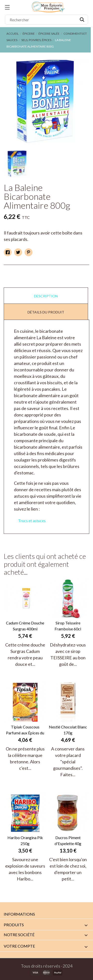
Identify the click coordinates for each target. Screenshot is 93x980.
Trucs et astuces (32, 521)
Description (46, 296)
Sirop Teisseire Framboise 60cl (68, 626)
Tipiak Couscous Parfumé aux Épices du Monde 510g (25, 730)
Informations (19, 914)
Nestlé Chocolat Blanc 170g (68, 730)
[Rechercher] (46, 20)
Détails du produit (46, 312)
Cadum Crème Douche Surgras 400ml (25, 626)
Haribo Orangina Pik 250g (25, 840)
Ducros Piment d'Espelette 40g (68, 840)
